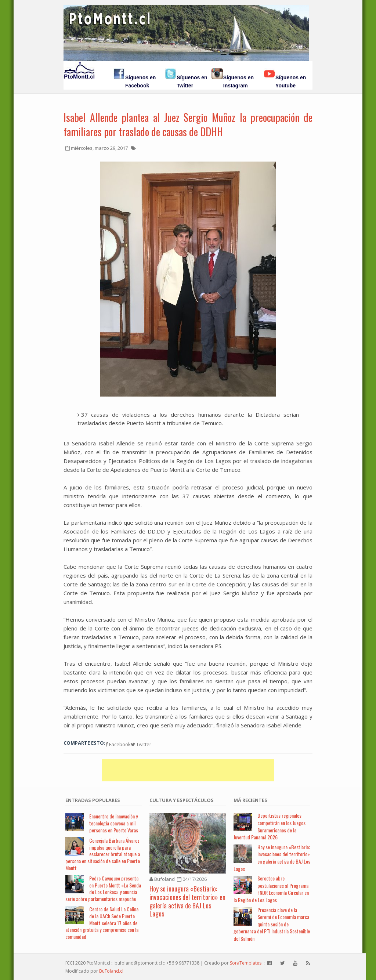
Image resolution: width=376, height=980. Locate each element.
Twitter (141, 744)
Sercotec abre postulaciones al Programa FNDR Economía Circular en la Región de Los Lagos (271, 889)
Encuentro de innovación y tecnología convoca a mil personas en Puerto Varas (114, 823)
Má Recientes (250, 800)
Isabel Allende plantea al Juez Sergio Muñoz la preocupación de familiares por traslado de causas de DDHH (188, 124)
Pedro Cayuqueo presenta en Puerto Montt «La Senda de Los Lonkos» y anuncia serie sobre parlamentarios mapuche (103, 888)
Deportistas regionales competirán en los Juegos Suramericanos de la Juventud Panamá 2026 (270, 826)
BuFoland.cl (111, 971)
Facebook (118, 744)
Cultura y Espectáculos (182, 800)
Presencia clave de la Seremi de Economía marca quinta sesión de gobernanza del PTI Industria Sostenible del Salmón (272, 924)
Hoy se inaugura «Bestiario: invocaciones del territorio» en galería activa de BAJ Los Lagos (187, 901)
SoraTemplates (246, 963)
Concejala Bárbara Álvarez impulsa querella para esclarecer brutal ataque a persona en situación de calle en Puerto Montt (103, 854)
